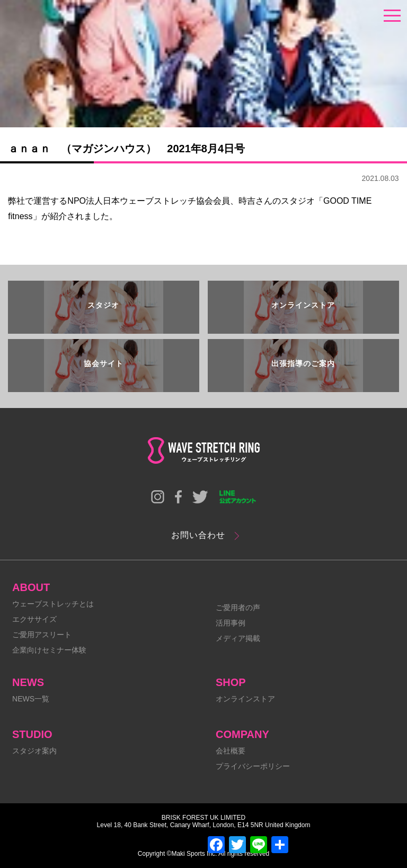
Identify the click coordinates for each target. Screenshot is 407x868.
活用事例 (231, 623)
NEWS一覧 (31, 699)
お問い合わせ (198, 535)
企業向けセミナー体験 (49, 650)
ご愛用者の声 (238, 607)
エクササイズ (34, 619)
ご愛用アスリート (42, 635)
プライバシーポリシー (253, 766)
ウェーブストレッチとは (53, 604)
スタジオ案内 (34, 751)
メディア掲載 (238, 638)
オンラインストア (245, 699)
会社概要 (231, 751)
